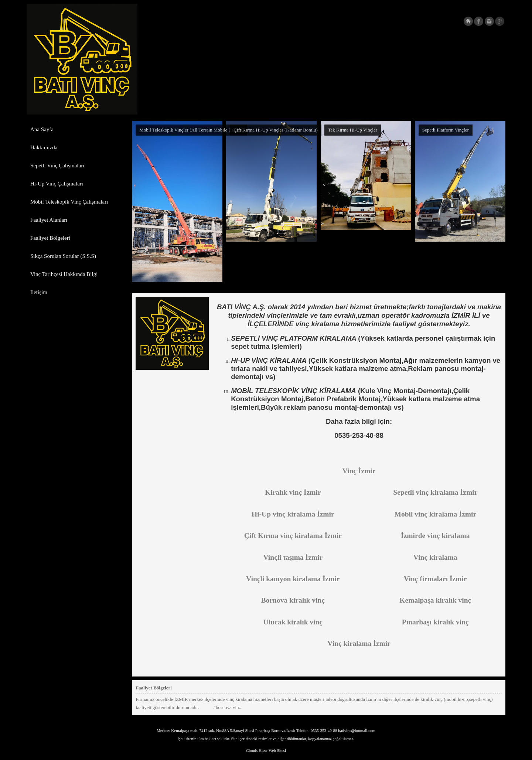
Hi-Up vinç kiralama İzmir (293, 514)
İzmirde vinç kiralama (435, 536)
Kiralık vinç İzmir (293, 492)
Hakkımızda (44, 147)
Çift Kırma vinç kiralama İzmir (293, 536)
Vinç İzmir (359, 471)
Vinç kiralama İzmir (359, 643)
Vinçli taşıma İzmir (293, 557)
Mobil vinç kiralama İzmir (436, 514)
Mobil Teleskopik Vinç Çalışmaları (69, 202)
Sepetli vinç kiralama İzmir (435, 492)
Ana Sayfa (42, 129)
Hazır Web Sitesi (272, 750)
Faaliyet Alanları (49, 220)
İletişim (39, 292)
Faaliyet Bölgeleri (50, 238)
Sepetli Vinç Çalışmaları (57, 166)
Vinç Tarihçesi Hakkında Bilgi (64, 274)
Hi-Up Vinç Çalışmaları (57, 184)
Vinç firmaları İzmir (435, 579)
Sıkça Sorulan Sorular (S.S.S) (63, 256)
